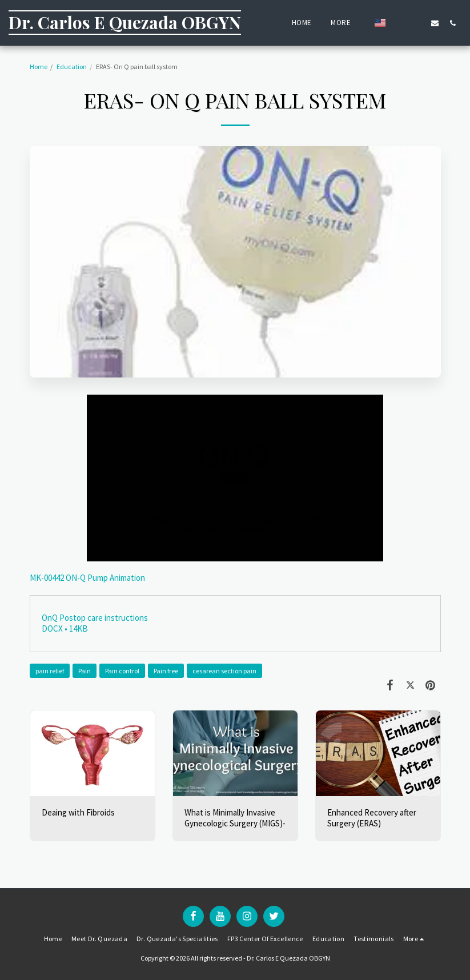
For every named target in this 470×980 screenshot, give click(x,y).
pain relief (50, 671)
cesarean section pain (224, 671)
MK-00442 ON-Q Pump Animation (87, 578)
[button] (399, 23)
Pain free (166, 671)
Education (72, 67)
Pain (85, 671)
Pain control (122, 671)
